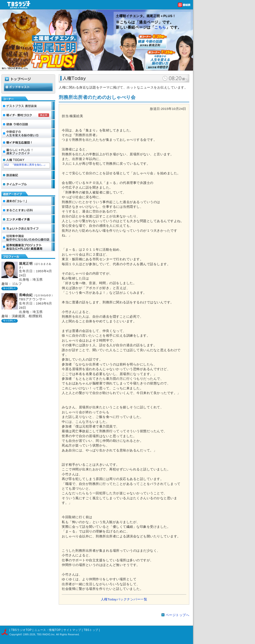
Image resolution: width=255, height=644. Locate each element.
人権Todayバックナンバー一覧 (124, 599)
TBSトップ (91, 630)
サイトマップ (73, 630)
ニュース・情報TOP (48, 630)
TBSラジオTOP (21, 630)
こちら (160, 27)
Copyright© (16, 635)
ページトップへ (178, 615)
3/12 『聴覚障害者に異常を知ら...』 (25, 165)
